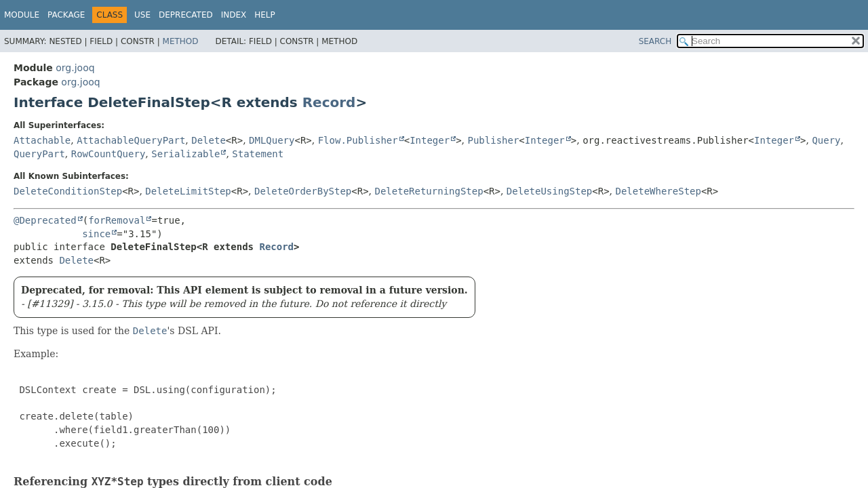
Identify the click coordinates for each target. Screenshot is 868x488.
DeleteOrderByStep (303, 191)
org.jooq (75, 68)
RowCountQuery (108, 154)
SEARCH (655, 41)
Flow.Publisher (358, 140)
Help (265, 15)
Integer (430, 140)
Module (22, 15)
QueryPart (39, 154)
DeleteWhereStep (658, 191)
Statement (258, 154)
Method (181, 41)
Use (142, 15)
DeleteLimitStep (188, 191)
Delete (209, 140)
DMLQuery (272, 140)
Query (826, 140)
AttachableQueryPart (131, 140)
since (96, 234)
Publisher (494, 140)
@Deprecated (45, 220)
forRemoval (117, 220)
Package (66, 15)
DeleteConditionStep (68, 191)
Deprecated (186, 15)
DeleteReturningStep (429, 191)
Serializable (185, 154)
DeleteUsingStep (549, 191)
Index (234, 15)
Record (329, 102)
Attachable (42, 140)
